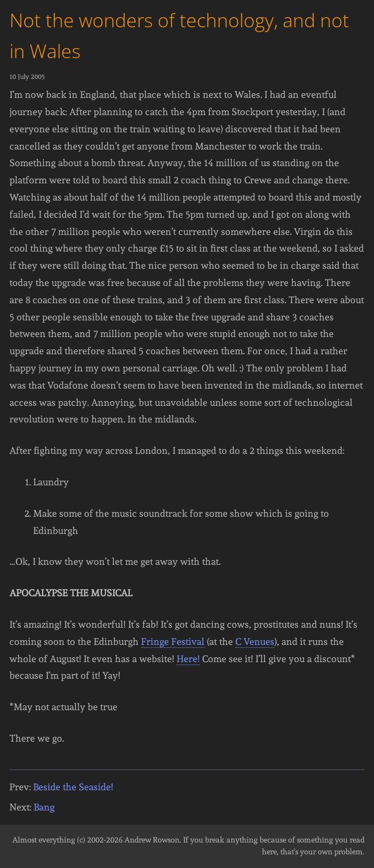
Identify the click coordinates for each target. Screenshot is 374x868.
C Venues (255, 642)
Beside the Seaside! (73, 787)
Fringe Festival (173, 642)
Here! (188, 659)
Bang (44, 807)
